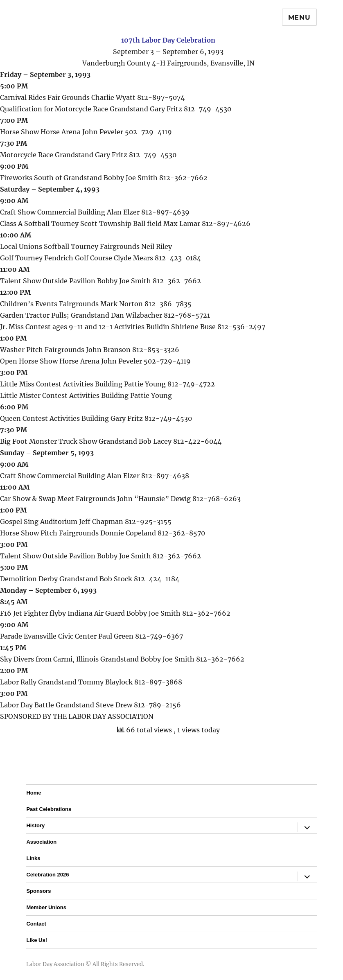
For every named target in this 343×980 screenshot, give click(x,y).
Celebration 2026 (47, 875)
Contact (36, 924)
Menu (299, 17)
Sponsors (38, 891)
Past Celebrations (49, 809)
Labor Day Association (55, 964)
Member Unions (46, 907)
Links (33, 858)
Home (34, 793)
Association (41, 842)
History (35, 825)
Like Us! (37, 940)
